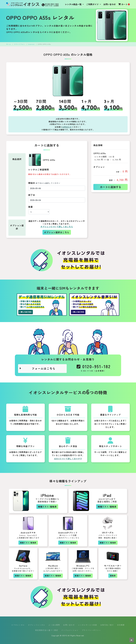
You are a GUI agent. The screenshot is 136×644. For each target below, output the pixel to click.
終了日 (32, 195)
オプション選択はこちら (57, 232)
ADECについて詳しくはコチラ (68, 459)
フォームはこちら (37, 368)
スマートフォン (19, 44)
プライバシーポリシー (91, 630)
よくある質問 (54, 625)
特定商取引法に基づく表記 (47, 630)
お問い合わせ (110, 4)
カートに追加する (110, 187)
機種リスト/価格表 (47, 507)
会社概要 (121, 625)
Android (31, 44)
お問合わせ (67, 127)
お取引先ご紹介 (107, 625)
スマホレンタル (18, 625)
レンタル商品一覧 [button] (74, 4)
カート (124, 4)
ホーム (8, 44)
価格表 (113, 576)
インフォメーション (70, 630)
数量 (31, 207)
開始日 (44, 183)
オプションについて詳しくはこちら (57, 227)
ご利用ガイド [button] (93, 4)
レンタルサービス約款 (88, 625)
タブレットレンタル (37, 625)
